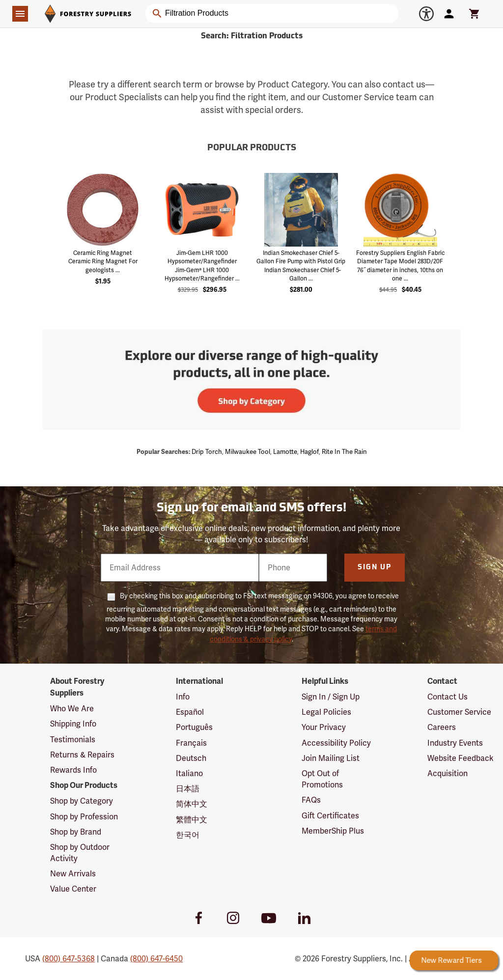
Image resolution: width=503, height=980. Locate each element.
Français (191, 743)
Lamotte (285, 452)
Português (194, 727)
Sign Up (375, 568)
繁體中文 (192, 820)
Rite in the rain (344, 452)
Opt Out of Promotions (322, 779)
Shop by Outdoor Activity (80, 853)
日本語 (188, 789)
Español (190, 712)
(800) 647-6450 (156, 959)
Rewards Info (73, 770)
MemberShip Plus (333, 831)
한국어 (188, 835)
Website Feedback (461, 758)
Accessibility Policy (336, 743)
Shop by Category (82, 801)
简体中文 (192, 804)
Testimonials (73, 740)
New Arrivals (73, 874)
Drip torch (207, 452)
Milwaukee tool (248, 452)
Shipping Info (73, 724)
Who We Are (72, 709)
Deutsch (191, 758)
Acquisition (447, 773)
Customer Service (459, 712)
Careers (442, 727)
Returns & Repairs (82, 755)
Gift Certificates (330, 816)
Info (183, 697)
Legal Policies (326, 712)
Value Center (73, 889)
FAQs (311, 800)
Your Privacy (324, 727)
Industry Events (455, 743)
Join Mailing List (331, 758)
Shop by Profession (84, 817)
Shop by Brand (76, 832)
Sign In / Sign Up (331, 697)
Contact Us (447, 697)
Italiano (189, 773)
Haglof (309, 452)
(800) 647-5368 (69, 959)
